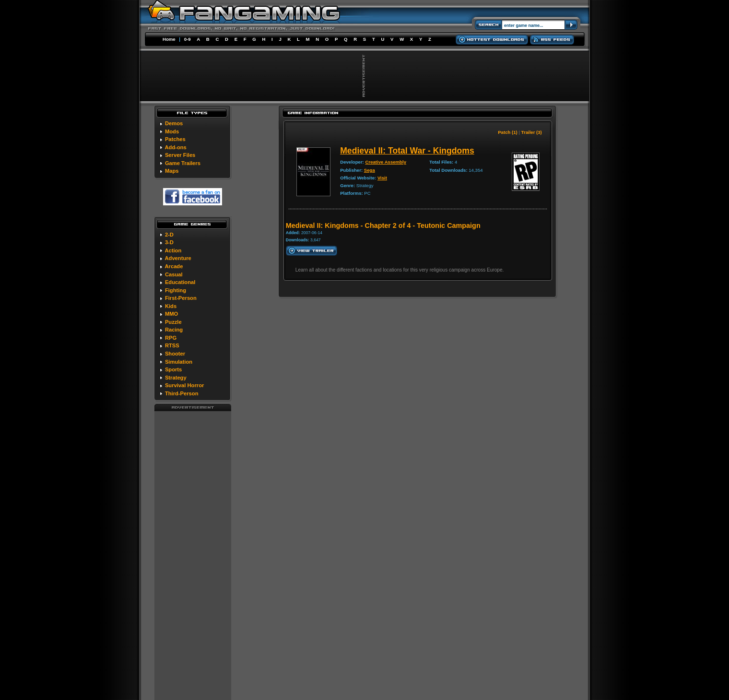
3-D (169, 242)
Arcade (174, 266)
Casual (174, 274)
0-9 (188, 39)
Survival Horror (184, 385)
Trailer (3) (532, 132)
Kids (171, 306)
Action (173, 250)
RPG (171, 338)
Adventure (178, 258)
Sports (173, 369)
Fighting (176, 290)
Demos (174, 123)
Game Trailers (183, 163)
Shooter (175, 354)
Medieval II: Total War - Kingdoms (407, 151)
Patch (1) (508, 132)
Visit (382, 178)
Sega (370, 170)
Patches (175, 139)
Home (169, 39)
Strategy (176, 378)
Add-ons (175, 147)
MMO (171, 314)
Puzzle (173, 322)
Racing (174, 330)
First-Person (181, 298)
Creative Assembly (386, 162)
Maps (172, 171)
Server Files (180, 155)
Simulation (179, 362)
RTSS (172, 345)
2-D (169, 235)
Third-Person (182, 393)
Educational (180, 282)
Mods (172, 131)
